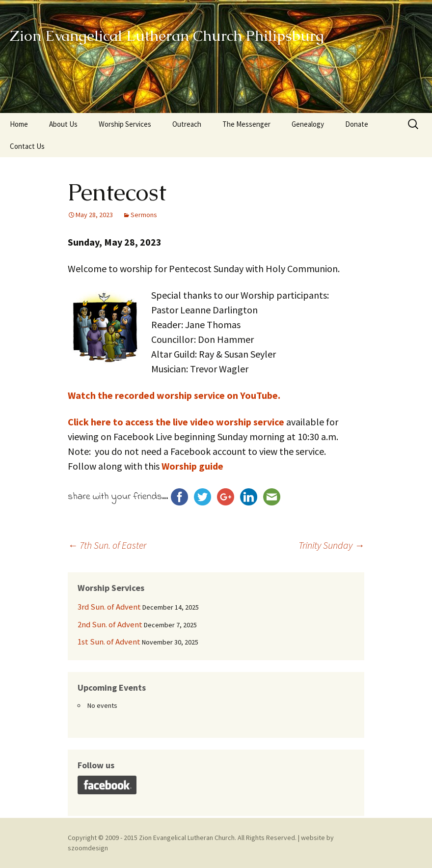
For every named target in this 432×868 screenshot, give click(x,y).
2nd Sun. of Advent (110, 624)
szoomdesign (88, 848)
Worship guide (192, 466)
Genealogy (308, 124)
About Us (63, 124)
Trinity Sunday (331, 545)
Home (19, 124)
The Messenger (246, 124)
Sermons (144, 215)
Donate (357, 124)
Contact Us (27, 146)
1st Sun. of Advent (109, 642)
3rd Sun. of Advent (109, 607)
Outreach (187, 124)
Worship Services (125, 124)
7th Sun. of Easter (107, 545)
